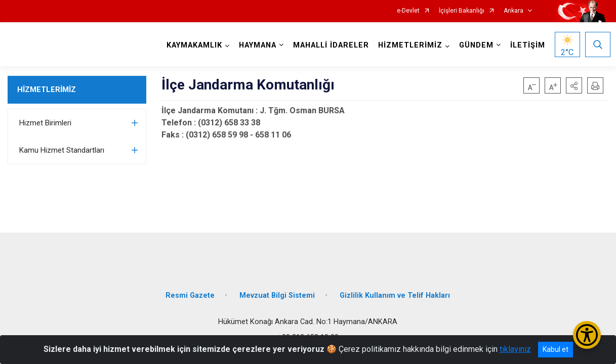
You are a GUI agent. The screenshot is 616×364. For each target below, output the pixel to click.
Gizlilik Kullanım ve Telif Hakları (395, 289)
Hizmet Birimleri (45, 123)
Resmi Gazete (190, 289)
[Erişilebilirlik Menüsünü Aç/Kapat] (587, 335)
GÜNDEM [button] (474, 45)
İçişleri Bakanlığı (462, 11)
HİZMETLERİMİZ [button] (408, 45)
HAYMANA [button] (256, 45)
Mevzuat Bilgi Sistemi (277, 289)
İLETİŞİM (526, 45)
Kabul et (556, 349)
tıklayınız (515, 349)
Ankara (514, 11)
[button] (574, 85)
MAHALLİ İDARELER (329, 45)
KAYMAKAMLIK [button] (192, 45)
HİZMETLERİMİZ (47, 89)
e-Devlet (408, 11)
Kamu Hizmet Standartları (62, 150)
